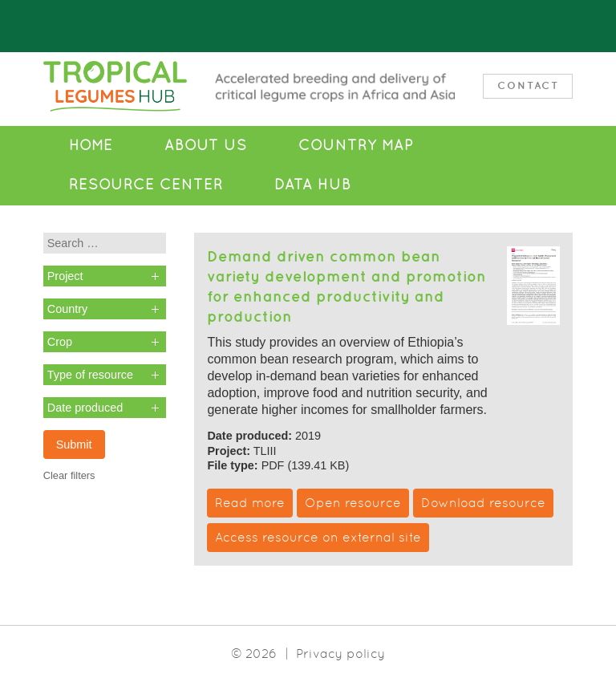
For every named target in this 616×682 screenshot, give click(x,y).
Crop (60, 342)
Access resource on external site (318, 537)
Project (65, 276)
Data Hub (313, 185)
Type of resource (90, 375)
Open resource (353, 503)
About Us (206, 145)
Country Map (356, 145)
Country (67, 309)
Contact (528, 85)
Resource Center (146, 185)
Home (91, 145)
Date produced (85, 408)
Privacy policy (340, 654)
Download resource (483, 503)
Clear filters (69, 475)
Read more (250, 503)
